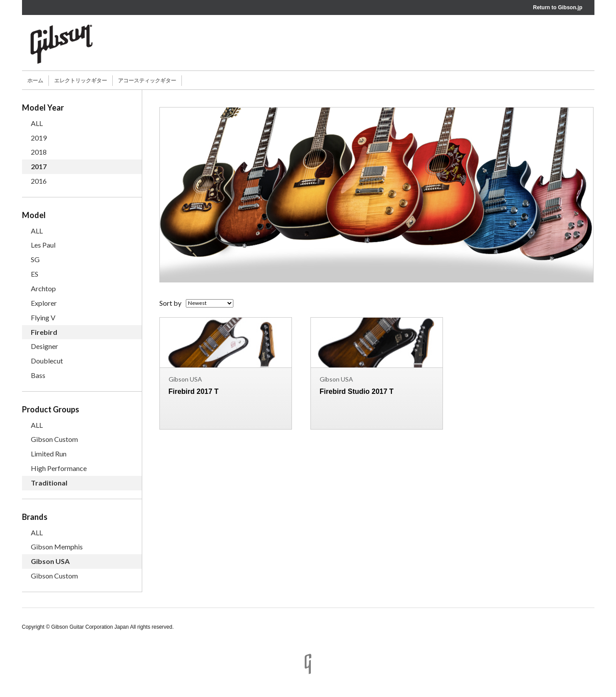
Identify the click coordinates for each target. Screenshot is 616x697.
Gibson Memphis (57, 547)
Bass (38, 375)
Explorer (44, 303)
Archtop (43, 288)
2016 (39, 181)
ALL (37, 123)
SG (35, 259)
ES (35, 274)
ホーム (35, 81)
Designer (44, 346)
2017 (39, 166)
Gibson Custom (54, 439)
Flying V (43, 317)
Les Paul (43, 245)
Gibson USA (50, 561)
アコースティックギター (147, 81)
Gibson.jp (570, 7)
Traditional (49, 483)
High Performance (59, 468)
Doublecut (47, 361)
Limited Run (49, 454)
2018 (39, 152)
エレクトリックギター (81, 81)
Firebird (44, 332)
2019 (39, 138)
